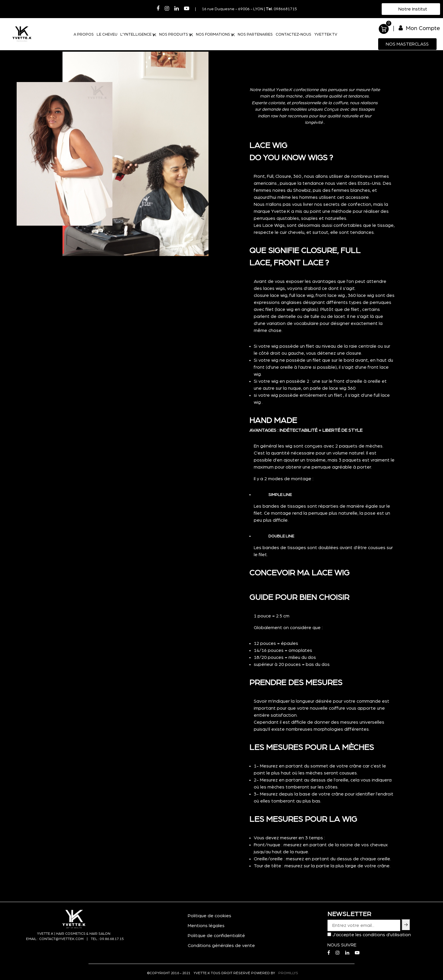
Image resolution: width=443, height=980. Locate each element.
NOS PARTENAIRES (255, 35)
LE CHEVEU (107, 35)
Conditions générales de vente (221, 946)
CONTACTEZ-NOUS (293, 35)
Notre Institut (412, 9)
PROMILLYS (288, 973)
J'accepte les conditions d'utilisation (372, 935)
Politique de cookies (210, 916)
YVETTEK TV (326, 35)
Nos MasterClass (407, 44)
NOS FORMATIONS (215, 35)
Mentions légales (206, 926)
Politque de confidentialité (216, 936)
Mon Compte (419, 28)
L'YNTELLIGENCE (138, 35)
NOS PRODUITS (176, 35)
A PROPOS (84, 35)
